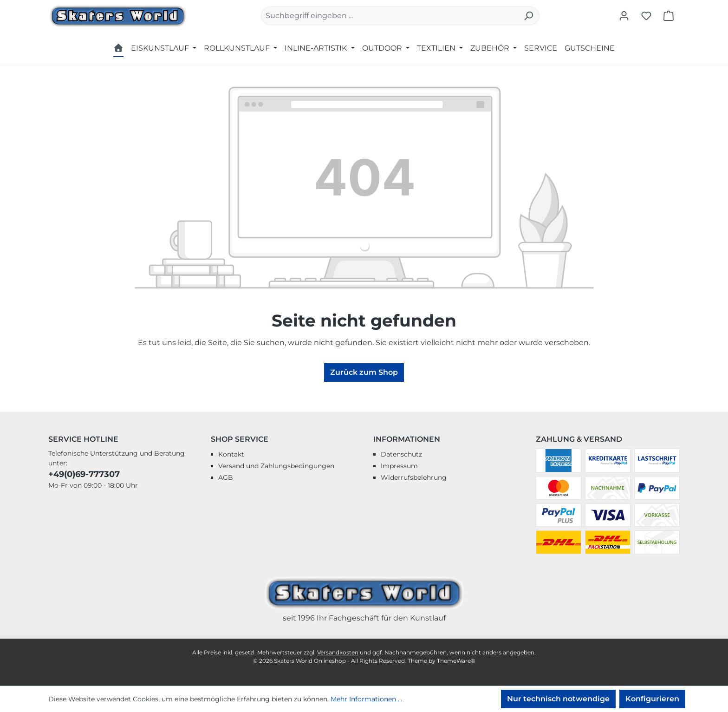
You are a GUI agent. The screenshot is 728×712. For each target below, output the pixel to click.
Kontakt (231, 454)
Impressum (399, 466)
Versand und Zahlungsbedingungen (276, 466)
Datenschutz (401, 454)
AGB (226, 477)
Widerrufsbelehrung (414, 477)
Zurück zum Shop (364, 372)
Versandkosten (338, 652)
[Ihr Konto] (624, 16)
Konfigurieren (652, 699)
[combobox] (390, 16)
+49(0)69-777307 (84, 474)
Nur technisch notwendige (558, 699)
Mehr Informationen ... (366, 699)
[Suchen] (529, 16)
